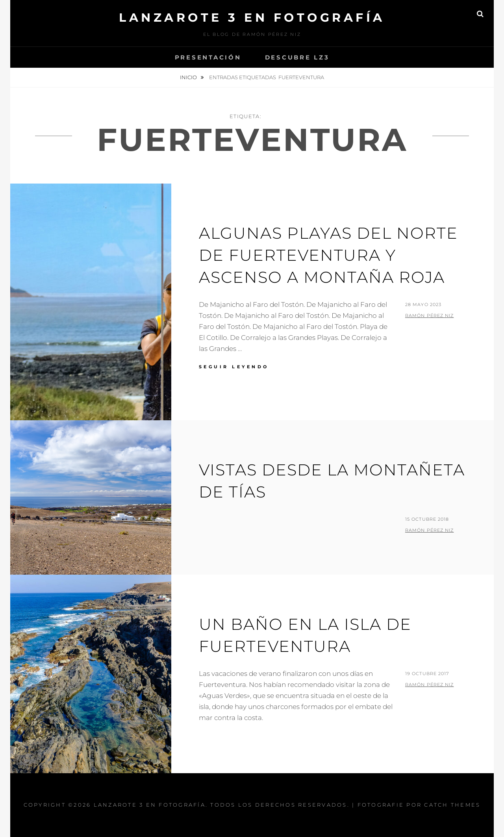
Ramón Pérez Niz (430, 315)
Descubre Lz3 (297, 57)
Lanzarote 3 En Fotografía (252, 18)
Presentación (208, 57)
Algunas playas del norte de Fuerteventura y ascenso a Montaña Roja (328, 255)
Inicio (189, 77)
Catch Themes (452, 805)
